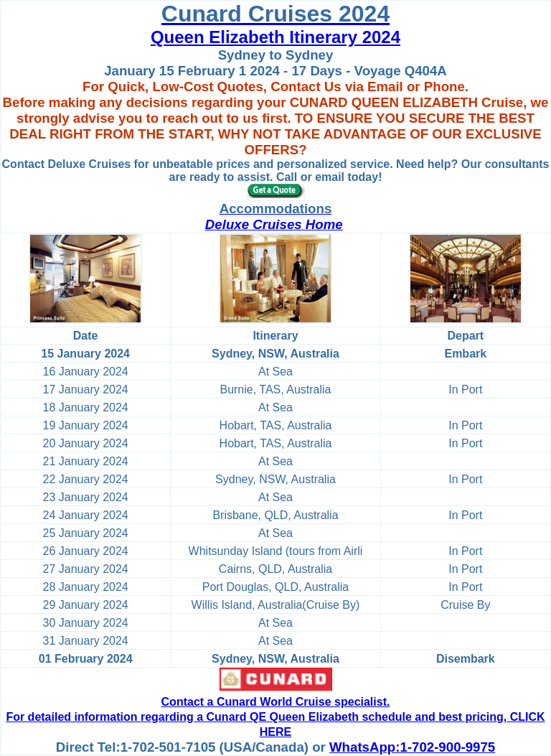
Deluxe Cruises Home (274, 224)
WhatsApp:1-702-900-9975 (412, 747)
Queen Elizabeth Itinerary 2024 (275, 37)
